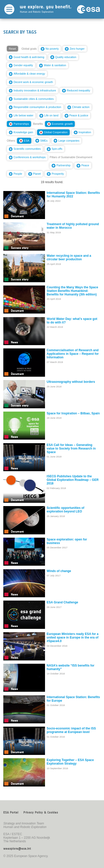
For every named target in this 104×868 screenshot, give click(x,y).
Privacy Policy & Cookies (41, 812)
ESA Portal (11, 812)
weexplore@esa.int (17, 849)
